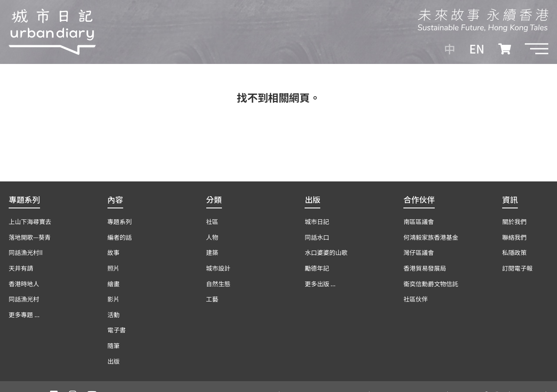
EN (477, 49)
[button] (537, 49)
